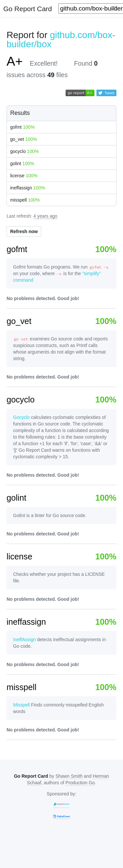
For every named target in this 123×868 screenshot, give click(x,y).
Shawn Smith (69, 776)
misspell (25, 200)
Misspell (21, 705)
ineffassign (28, 188)
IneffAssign (24, 640)
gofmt (22, 127)
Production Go (80, 783)
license (24, 176)
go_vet (24, 139)
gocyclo (24, 151)
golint (22, 163)
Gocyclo (21, 417)
